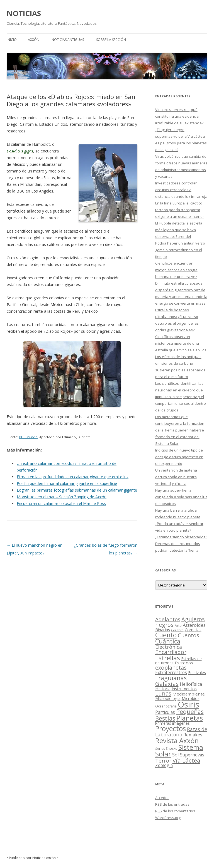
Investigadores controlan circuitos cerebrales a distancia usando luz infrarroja (181, 190)
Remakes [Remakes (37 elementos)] (193, 735)
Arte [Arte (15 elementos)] (178, 625)
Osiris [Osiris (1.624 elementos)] (189, 704)
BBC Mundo (28, 437)
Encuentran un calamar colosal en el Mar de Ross (61, 503)
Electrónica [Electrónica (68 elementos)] (169, 647)
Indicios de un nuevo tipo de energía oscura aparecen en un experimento (179, 457)
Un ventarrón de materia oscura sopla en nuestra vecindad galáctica (176, 477)
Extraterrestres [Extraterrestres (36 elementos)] (171, 672)
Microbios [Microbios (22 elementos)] (191, 698)
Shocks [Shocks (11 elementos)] (172, 748)
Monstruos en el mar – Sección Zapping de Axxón (62, 497)
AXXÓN (34, 40)
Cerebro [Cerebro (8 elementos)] (177, 630)
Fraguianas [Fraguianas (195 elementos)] (171, 678)
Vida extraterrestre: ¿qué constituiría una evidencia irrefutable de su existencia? (179, 116)
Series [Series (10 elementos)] (160, 749)
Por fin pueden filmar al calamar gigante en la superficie (67, 483)
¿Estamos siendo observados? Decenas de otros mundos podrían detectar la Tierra (181, 544)
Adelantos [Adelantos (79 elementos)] (168, 619)
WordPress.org (168, 818)
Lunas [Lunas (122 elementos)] (163, 693)
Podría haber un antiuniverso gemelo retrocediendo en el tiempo (180, 250)
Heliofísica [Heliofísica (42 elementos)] (191, 684)
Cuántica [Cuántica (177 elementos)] (168, 641)
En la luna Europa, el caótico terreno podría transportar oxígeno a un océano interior (180, 210)
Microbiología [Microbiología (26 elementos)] (168, 698)
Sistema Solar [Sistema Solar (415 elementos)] (179, 750)
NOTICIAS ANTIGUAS (68, 40)
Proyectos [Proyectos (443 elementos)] (171, 728)
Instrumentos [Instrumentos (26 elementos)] (184, 689)
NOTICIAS (24, 13)
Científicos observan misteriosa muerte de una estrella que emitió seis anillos (181, 343)
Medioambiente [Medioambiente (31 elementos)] (189, 694)
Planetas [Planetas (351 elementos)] (190, 718)
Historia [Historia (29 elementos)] (163, 689)
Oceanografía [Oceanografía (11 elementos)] (166, 706)
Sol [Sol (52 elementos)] (176, 755)
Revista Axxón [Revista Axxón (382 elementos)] (177, 740)
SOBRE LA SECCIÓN (111, 40)
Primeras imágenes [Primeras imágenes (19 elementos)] (172, 723)
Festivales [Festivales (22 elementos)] (197, 673)
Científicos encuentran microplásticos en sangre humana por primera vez (176, 270)
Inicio (12, 40)
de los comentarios (175, 811)
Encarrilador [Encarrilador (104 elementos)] (171, 652)
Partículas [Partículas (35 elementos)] (165, 712)
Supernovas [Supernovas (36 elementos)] (192, 755)
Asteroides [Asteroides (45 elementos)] (194, 625)
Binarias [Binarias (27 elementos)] (163, 630)
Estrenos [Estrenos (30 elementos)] (184, 663)
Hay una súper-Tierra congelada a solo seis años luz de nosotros (181, 497)
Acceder (162, 798)
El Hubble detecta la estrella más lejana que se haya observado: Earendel (179, 230)
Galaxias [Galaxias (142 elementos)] (167, 684)
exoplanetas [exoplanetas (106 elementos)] (171, 668)
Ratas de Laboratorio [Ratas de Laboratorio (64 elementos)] (181, 732)
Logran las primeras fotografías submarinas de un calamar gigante (77, 490)
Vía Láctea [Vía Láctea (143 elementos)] (186, 760)
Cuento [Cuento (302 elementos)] (166, 635)
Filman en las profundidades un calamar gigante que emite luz (73, 477)
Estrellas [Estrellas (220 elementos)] (168, 658)
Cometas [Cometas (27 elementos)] (193, 630)
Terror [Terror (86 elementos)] (163, 761)
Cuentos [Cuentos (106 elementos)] (189, 635)
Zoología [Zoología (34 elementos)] (164, 765)
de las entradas (172, 804)
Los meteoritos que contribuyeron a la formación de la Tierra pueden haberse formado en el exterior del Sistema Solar (180, 430)
